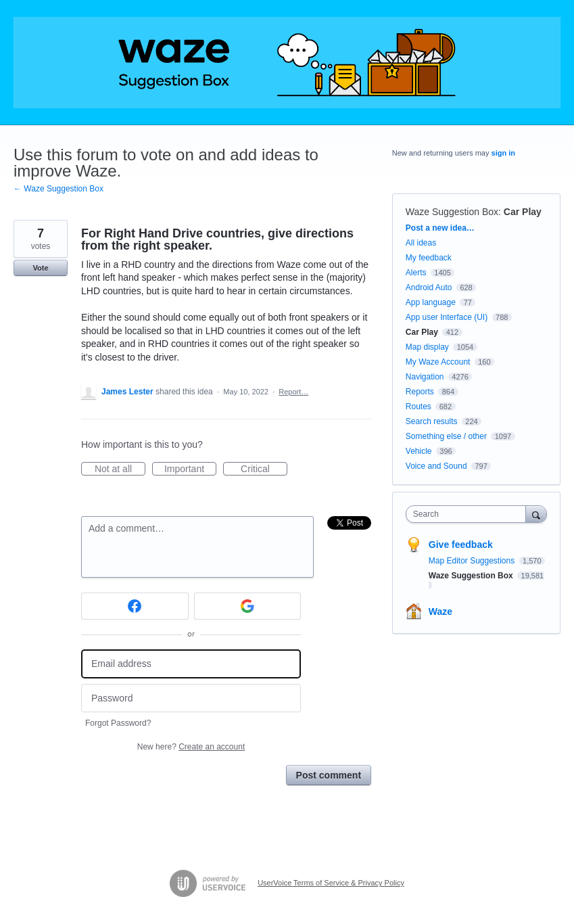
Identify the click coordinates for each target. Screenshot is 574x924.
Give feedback (461, 545)
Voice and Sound (436, 466)
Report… (293, 392)
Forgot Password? (118, 723)
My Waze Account (438, 362)
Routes (418, 407)
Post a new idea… (440, 228)
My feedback (429, 258)
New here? (191, 747)
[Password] (191, 698)
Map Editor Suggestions (473, 561)
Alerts (416, 273)
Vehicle (419, 451)
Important (190, 469)
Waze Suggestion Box (452, 212)
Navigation (425, 377)
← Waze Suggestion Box (58, 189)
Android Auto (429, 287)
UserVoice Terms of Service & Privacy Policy (331, 883)
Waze (440, 611)
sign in (503, 153)
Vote (40, 268)
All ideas (421, 243)
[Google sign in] (248, 606)
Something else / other (446, 436)
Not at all (120, 469)
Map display (427, 347)
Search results (432, 421)
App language (431, 302)
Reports (420, 392)
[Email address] (191, 664)
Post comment (329, 775)
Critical (264, 469)
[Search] (536, 514)
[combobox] (469, 514)
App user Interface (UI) (447, 317)
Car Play (523, 212)
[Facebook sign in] (135, 606)
